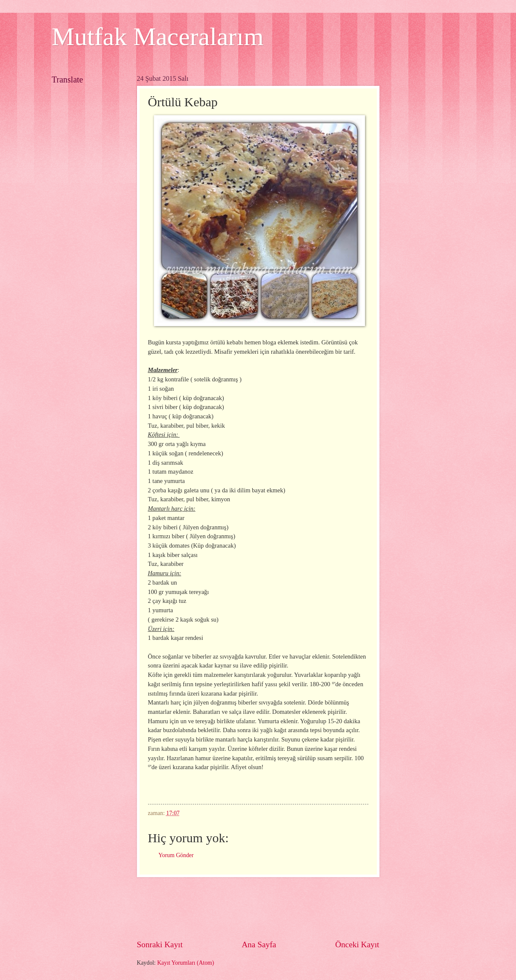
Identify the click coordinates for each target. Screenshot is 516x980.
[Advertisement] (292, 908)
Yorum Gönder (176, 855)
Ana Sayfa (259, 944)
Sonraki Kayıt (160, 944)
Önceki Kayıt (357, 944)
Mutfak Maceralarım (158, 37)
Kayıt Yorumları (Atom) (185, 963)
